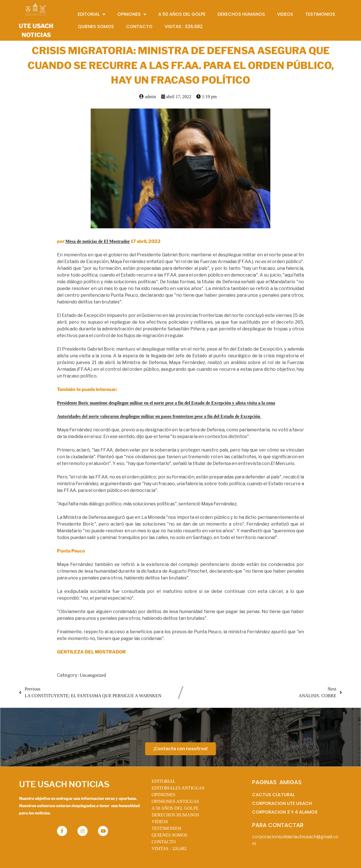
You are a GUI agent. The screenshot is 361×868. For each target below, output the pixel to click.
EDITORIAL (164, 781)
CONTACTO (164, 842)
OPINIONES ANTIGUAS (175, 801)
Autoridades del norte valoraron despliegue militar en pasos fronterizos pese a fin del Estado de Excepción (159, 416)
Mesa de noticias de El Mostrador (98, 241)
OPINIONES (163, 795)
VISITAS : (169, 849)
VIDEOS (160, 822)
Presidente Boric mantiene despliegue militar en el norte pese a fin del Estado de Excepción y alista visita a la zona (166, 403)
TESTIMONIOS (167, 828)
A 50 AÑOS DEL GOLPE (175, 808)
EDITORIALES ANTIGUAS (178, 788)
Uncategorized (93, 675)
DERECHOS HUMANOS (175, 815)
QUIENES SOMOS (170, 835)
